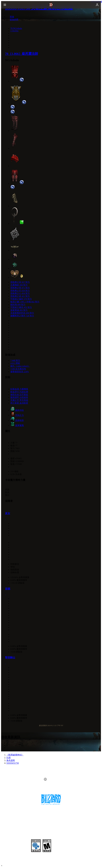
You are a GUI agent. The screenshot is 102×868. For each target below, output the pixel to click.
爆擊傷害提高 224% (20, 372)
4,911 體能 (15, 363)
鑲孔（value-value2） (20, 366)
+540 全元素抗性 (18, 369)
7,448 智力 (15, 360)
